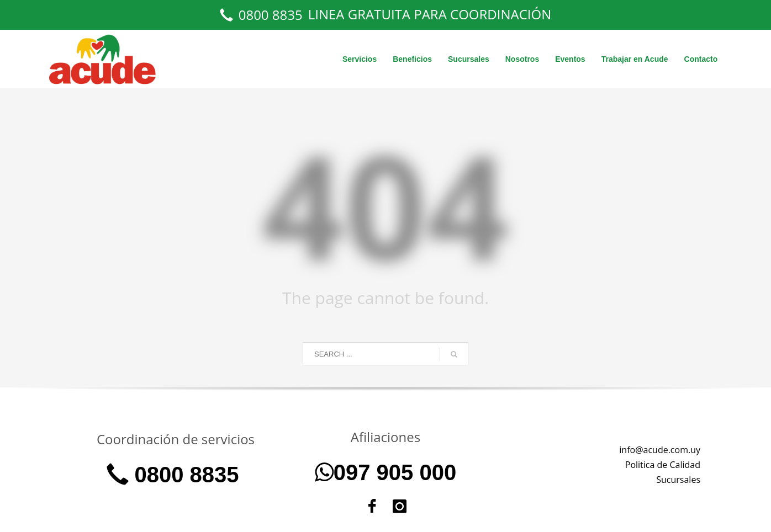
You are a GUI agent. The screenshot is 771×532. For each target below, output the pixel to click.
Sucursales (678, 480)
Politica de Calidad (663, 465)
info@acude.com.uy (660, 450)
